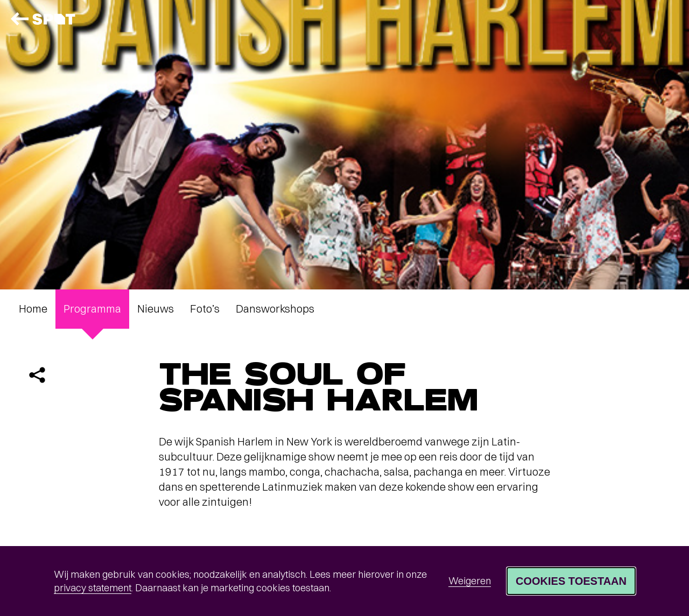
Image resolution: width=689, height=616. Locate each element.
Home (33, 309)
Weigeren (470, 581)
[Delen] (37, 375)
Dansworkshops (275, 309)
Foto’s (205, 309)
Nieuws (156, 309)
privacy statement (93, 588)
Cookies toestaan (571, 581)
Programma (92, 309)
